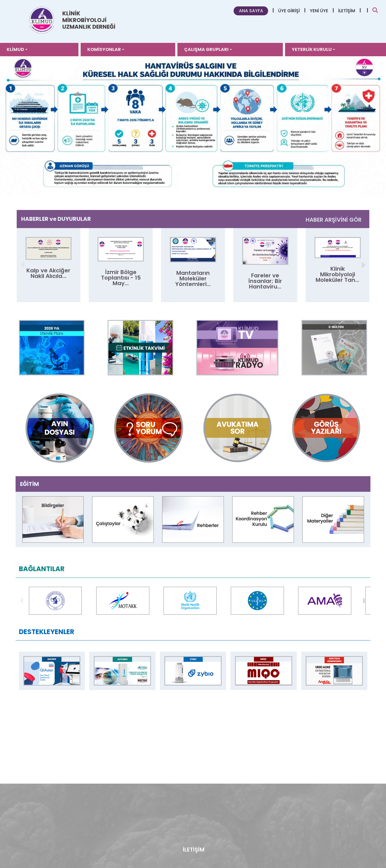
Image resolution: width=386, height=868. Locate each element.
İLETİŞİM (347, 11)
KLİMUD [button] (15, 49)
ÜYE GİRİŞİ (289, 11)
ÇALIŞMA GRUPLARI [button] (206, 49)
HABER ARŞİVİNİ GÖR (334, 220)
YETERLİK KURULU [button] (312, 49)
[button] (363, 265)
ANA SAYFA (251, 11)
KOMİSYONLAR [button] (104, 49)
